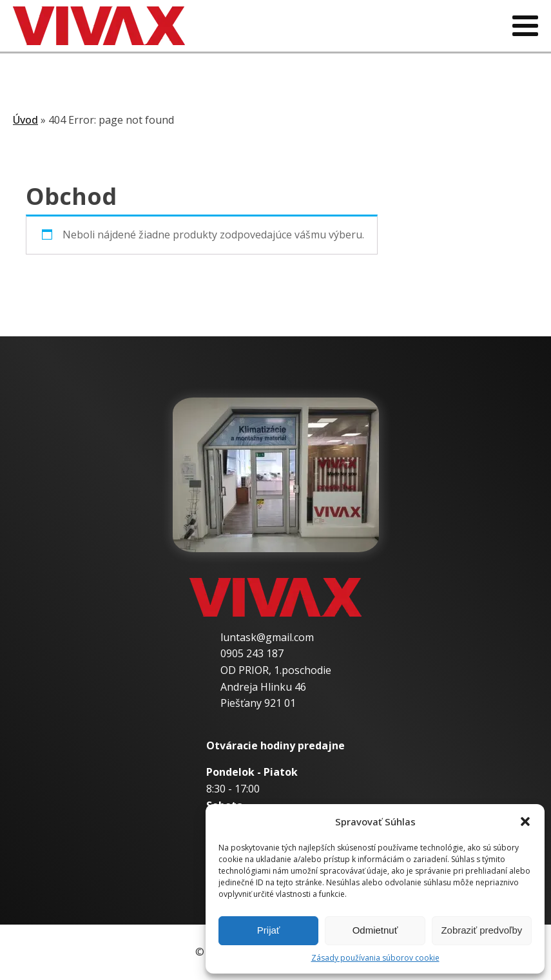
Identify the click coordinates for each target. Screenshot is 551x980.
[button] (525, 821)
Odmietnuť (375, 930)
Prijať (269, 930)
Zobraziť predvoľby (481, 930)
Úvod (25, 120)
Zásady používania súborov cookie (375, 958)
